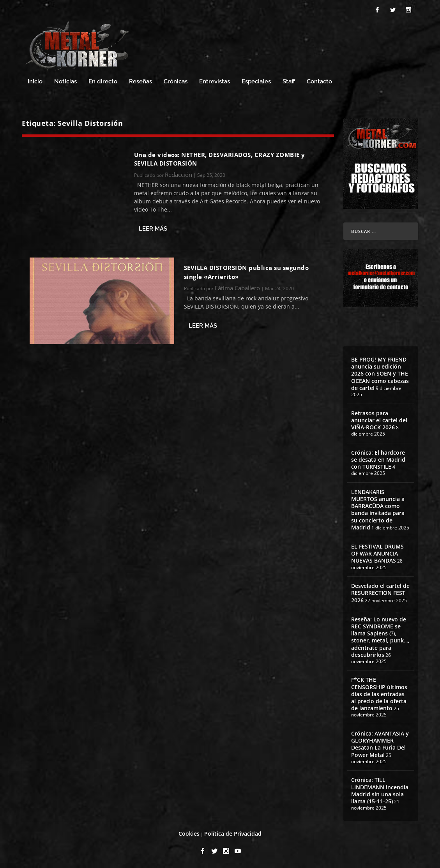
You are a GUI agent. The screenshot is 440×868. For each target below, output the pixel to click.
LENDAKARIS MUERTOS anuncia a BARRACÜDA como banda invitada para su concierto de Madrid (378, 510)
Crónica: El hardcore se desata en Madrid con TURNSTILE (378, 460)
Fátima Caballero (237, 288)
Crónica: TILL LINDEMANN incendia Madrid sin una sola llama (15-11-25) (380, 790)
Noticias (65, 82)
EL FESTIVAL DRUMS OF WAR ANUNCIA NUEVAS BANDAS (377, 553)
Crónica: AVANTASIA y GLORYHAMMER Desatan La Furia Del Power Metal (380, 744)
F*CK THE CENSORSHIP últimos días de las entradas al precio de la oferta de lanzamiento (379, 694)
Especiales (256, 82)
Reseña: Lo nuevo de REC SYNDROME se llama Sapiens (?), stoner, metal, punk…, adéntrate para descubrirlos (380, 637)
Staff (289, 82)
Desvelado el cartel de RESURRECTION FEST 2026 (380, 593)
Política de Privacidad (233, 834)
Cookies (189, 834)
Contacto (319, 82)
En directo (103, 82)
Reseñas (140, 82)
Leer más (153, 229)
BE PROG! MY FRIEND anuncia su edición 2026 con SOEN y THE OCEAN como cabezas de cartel (380, 374)
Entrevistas (215, 82)
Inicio (35, 82)
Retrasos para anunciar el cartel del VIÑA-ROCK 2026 (379, 420)
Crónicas (176, 82)
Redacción (178, 175)
